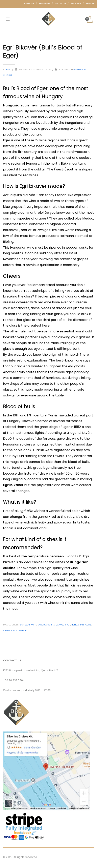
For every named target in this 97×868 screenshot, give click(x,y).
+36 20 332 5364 (14, 680)
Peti (9, 69)
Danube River (63, 625)
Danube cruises (46, 625)
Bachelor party (28, 625)
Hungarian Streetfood (16, 631)
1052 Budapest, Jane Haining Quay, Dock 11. (31, 670)
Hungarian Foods (81, 625)
